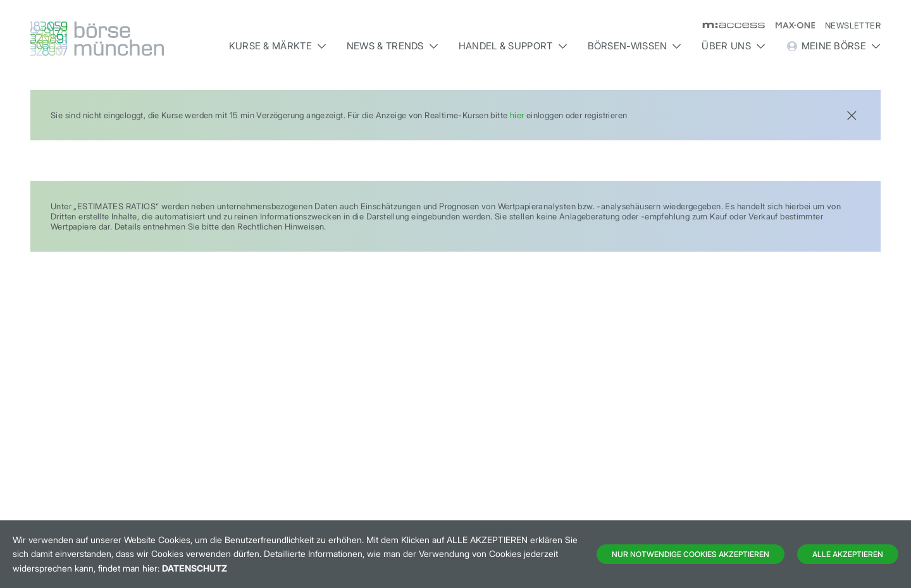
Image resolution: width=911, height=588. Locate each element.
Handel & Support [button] (513, 46)
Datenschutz (195, 568)
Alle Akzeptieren (848, 554)
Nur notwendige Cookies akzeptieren (691, 554)
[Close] (852, 114)
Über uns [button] (733, 46)
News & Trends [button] (393, 46)
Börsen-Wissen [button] (635, 46)
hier (517, 115)
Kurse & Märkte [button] (278, 46)
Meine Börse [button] (833, 46)
